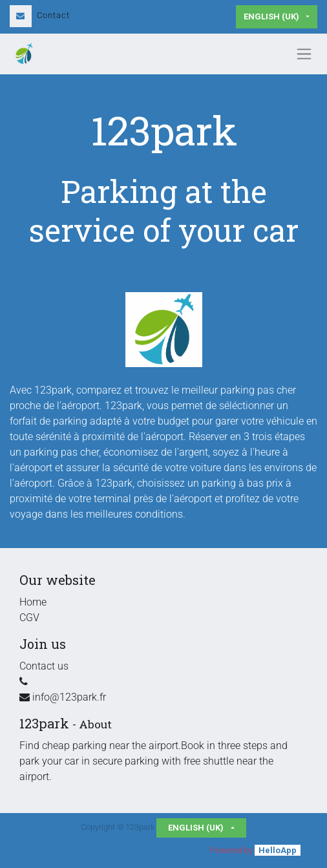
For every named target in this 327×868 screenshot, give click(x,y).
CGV (29, 618)
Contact (40, 15)
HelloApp (278, 850)
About (95, 724)
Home (33, 602)
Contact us (44, 666)
